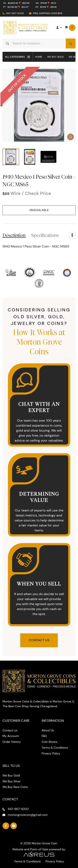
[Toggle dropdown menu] (72, 235)
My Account (11, 736)
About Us (48, 730)
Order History (12, 742)
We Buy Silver (12, 781)
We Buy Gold (55, 57)
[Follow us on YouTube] (14, 826)
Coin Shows (49, 742)
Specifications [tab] (45, 235)
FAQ (44, 736)
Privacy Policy (51, 753)
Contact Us (39, 640)
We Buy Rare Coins (15, 787)
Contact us (10, 730)
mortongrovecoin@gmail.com (28, 815)
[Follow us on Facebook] (6, 826)
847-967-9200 (15, 13)
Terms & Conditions (55, 748)
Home (39, 57)
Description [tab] (14, 235)
